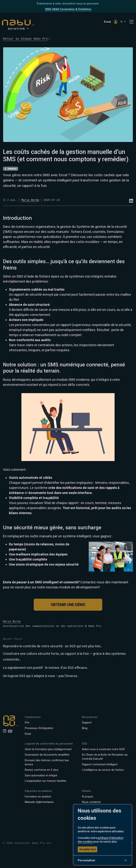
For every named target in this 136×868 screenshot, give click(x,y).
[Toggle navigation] (132, 22)
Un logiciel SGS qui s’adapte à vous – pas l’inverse (40, 676)
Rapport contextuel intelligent (100, 764)
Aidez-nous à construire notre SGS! (103, 749)
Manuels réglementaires (39, 802)
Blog (85, 728)
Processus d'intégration (39, 728)
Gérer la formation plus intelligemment (48, 749)
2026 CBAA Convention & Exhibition (68, 9)
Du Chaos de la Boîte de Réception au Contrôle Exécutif (105, 757)
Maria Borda (12, 621)
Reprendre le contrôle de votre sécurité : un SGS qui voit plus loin (52, 646)
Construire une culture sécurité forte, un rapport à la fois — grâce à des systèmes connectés (64, 656)
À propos (88, 797)
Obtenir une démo (68, 605)
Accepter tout (87, 849)
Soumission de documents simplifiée (47, 755)
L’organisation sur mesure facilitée (46, 781)
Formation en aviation (38, 797)
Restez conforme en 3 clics (42, 770)
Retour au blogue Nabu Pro (25, 39)
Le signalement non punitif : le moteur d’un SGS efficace (45, 668)
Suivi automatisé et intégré (41, 776)
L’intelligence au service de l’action (103, 770)
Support (87, 723)
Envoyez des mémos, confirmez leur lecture (47, 762)
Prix (27, 723)
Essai (107, 22)
